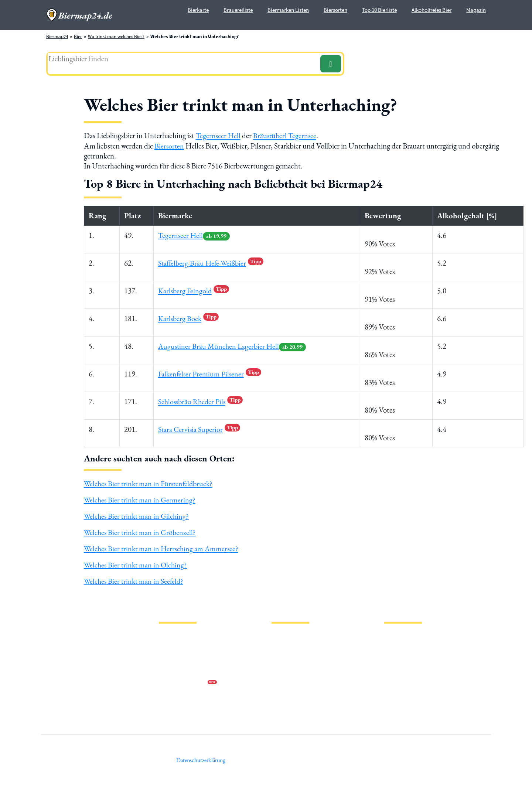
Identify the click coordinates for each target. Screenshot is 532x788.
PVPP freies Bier (287, 680)
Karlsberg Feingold (193, 290)
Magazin (476, 10)
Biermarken (283, 656)
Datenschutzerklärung (181, 656)
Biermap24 (57, 36)
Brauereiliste (238, 10)
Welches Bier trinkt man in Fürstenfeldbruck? (151, 483)
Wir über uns (171, 668)
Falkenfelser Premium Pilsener (210, 373)
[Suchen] (331, 64)
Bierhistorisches (287, 692)
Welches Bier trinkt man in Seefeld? (135, 578)
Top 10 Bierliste (379, 10)
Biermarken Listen (288, 10)
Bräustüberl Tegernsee (287, 135)
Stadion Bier (284, 668)
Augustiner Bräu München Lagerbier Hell (233, 345)
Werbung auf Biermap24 (183, 680)
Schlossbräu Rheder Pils (202, 401)
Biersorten (335, 10)
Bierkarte (198, 10)
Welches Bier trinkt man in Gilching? (138, 515)
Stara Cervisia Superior (199, 428)
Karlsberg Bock (188, 318)
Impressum (170, 644)
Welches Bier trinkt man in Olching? (137, 562)
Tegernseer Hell (219, 135)
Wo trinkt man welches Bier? (116, 36)
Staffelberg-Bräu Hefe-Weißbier (212, 262)
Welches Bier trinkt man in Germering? (141, 499)
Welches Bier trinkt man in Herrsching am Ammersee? (163, 547)
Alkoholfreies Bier (432, 10)
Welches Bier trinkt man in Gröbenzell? (141, 531)
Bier (78, 36)
